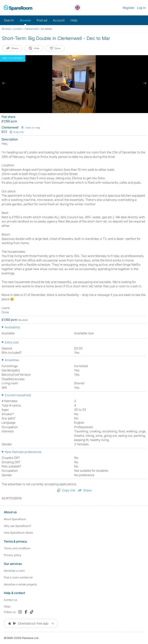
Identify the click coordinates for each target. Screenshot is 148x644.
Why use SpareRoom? (18, 526)
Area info (17, 132)
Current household (18, 395)
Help (74, 20)
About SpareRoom (15, 519)
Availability (13, 327)
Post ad (42, 20)
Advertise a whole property (20, 584)
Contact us (11, 600)
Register (129, 8)
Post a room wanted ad (18, 577)
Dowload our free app (31, 623)
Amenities (12, 360)
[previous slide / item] (4, 83)
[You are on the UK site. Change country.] (77, 8)
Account (59, 20)
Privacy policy (13, 555)
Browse (25, 20)
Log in (141, 8)
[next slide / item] (144, 83)
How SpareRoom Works (18, 533)
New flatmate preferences (23, 452)
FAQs (7, 606)
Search (9, 20)
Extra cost (12, 342)
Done (5, 312)
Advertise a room (14, 571)
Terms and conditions (17, 548)
